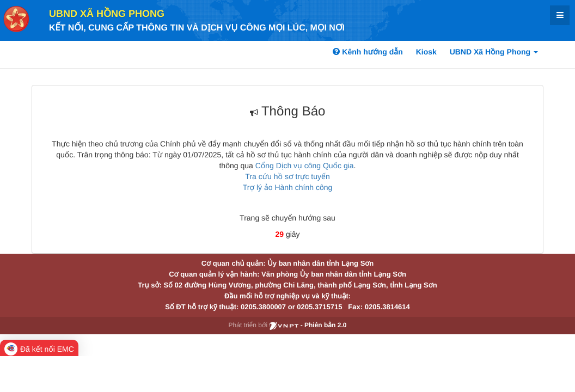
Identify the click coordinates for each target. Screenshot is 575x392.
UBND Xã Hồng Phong (107, 14)
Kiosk (426, 52)
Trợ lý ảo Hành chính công (288, 187)
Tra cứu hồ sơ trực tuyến (287, 176)
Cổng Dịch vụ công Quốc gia (305, 166)
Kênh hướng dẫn (368, 52)
